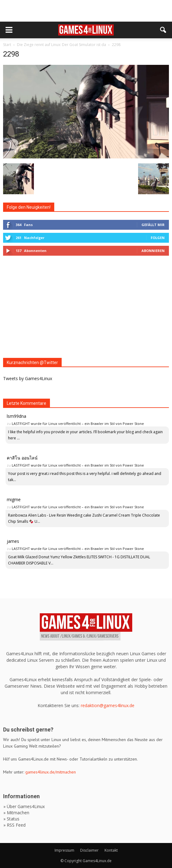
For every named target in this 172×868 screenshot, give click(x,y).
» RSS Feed (14, 825)
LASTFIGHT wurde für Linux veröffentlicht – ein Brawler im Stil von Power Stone (78, 424)
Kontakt (111, 850)
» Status (11, 819)
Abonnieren (153, 251)
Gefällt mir (153, 225)
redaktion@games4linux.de (108, 705)
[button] (163, 30)
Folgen (158, 238)
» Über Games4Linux (24, 806)
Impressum (64, 850)
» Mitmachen (16, 813)
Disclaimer (89, 850)
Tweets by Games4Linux (28, 378)
